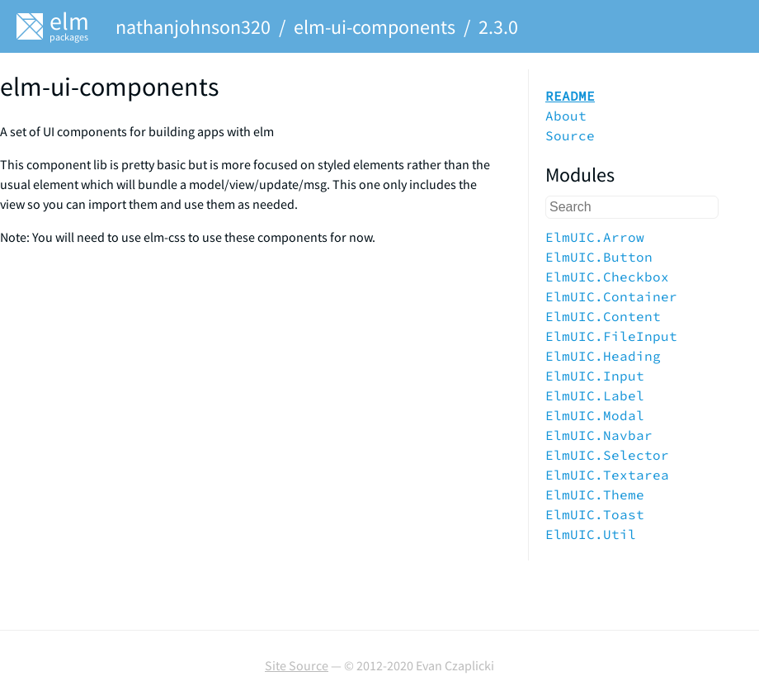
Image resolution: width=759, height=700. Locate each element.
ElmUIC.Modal (595, 415)
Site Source (297, 665)
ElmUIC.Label (595, 395)
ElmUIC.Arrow (595, 237)
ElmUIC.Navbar (599, 435)
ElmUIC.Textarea (607, 475)
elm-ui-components (375, 27)
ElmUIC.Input (595, 376)
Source (570, 135)
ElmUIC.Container (611, 296)
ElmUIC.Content (603, 316)
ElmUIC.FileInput (611, 336)
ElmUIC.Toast (595, 514)
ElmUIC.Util (591, 534)
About (566, 116)
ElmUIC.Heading (603, 356)
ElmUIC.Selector (607, 455)
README (570, 96)
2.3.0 (498, 27)
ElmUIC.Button (599, 257)
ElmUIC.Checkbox (607, 277)
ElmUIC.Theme (595, 494)
